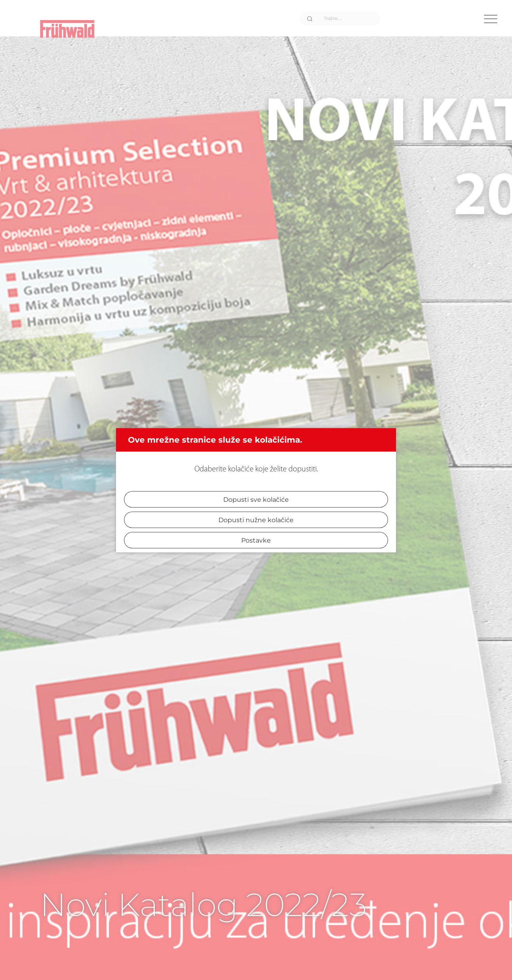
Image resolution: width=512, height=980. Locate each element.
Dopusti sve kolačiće (256, 499)
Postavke (256, 540)
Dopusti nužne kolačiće (256, 520)
